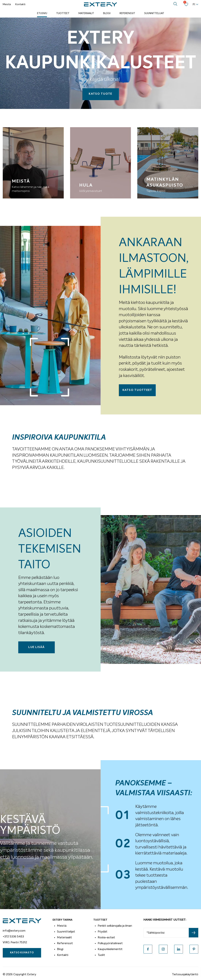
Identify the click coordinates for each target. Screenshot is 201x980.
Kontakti (20, 4)
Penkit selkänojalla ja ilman (115, 926)
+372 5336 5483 (13, 937)
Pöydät (103, 932)
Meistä (7, 4)
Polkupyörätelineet (110, 943)
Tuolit (101, 955)
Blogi (107, 13)
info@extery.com (14, 931)
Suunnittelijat (154, 13)
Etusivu (42, 13)
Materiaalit (86, 13)
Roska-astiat (106, 937)
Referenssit (127, 13)
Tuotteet (63, 13)
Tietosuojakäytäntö (185, 974)
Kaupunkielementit (110, 949)
